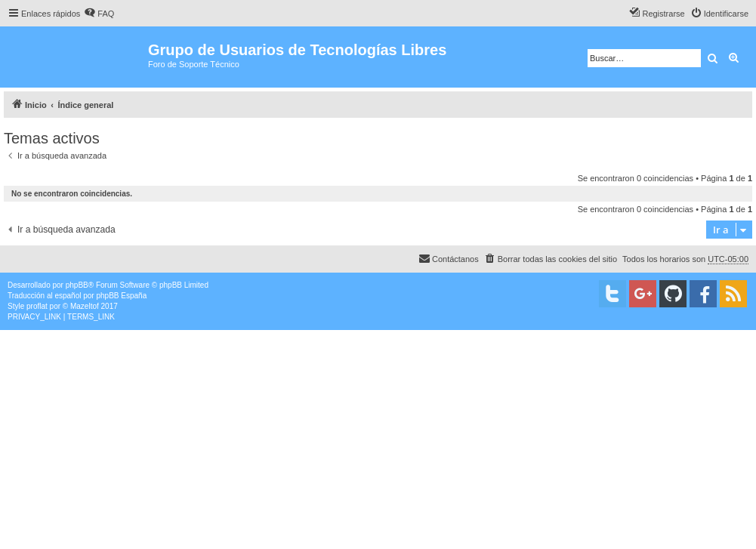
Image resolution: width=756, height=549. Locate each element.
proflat (37, 306)
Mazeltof (85, 306)
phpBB (77, 285)
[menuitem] (99, 14)
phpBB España (121, 296)
